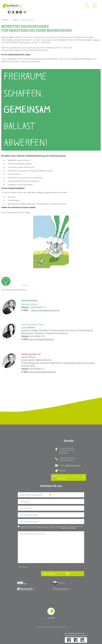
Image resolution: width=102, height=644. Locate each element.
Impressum (46, 627)
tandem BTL (5, 20)
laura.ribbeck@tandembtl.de (41, 339)
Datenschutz (55, 627)
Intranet (39, 627)
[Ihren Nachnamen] (51, 501)
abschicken (49, 574)
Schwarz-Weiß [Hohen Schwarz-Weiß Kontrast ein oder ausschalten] (9, 12)
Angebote (16, 20)
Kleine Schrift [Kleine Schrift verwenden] (17, 12)
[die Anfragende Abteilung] (51, 495)
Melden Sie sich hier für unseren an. (69, 477)
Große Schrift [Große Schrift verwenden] (21, 12)
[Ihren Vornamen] (51, 508)
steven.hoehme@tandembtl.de (42, 372)
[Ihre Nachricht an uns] (51, 547)
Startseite (12, 6)
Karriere (62, 470)
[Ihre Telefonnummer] (51, 521)
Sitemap (63, 627)
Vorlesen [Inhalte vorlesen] (25, 12)
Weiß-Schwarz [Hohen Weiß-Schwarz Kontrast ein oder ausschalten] (13, 12)
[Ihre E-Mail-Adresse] (51, 515)
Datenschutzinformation (68, 528)
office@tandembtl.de (73, 465)
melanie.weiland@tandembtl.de (45, 310)
